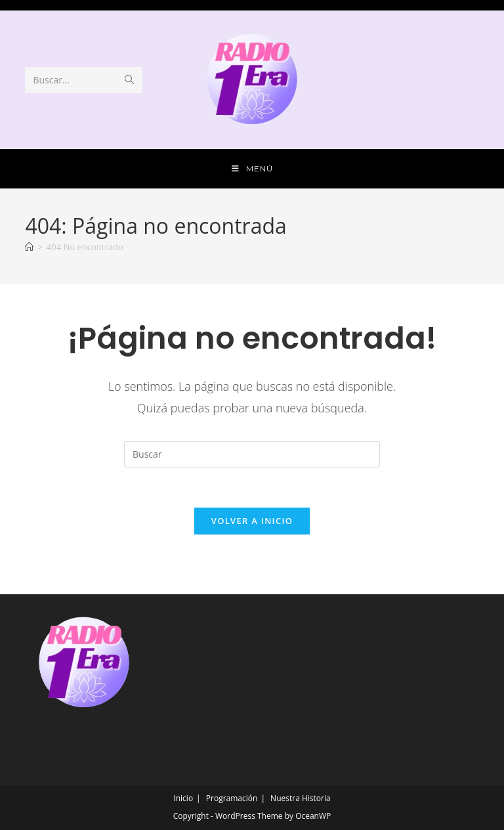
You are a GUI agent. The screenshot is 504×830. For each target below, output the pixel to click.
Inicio (183, 798)
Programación (232, 798)
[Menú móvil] (252, 169)
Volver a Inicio (252, 521)
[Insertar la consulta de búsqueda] (252, 454)
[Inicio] (29, 247)
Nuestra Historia (301, 798)
